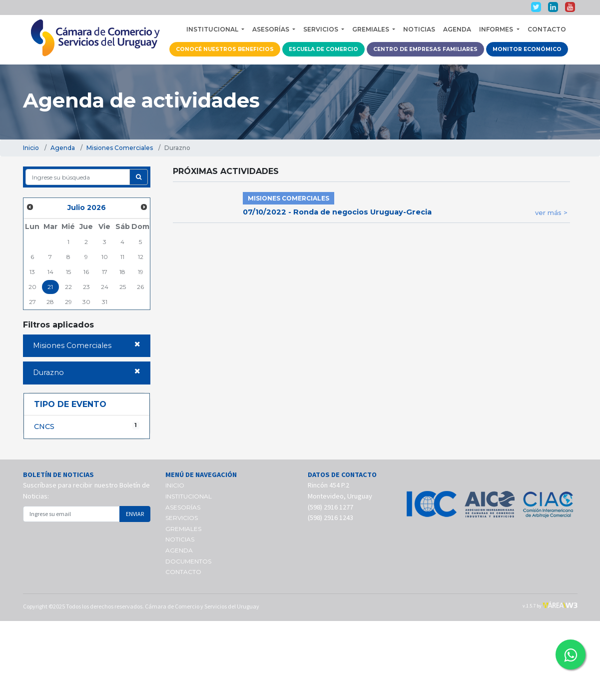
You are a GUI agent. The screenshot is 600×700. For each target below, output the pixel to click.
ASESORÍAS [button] (272, 29)
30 (86, 302)
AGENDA (457, 29)
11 (122, 257)
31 (105, 302)
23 (86, 287)
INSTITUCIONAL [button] (213, 29)
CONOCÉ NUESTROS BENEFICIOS (225, 49)
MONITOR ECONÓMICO (527, 49)
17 (105, 272)
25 (123, 287)
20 (32, 287)
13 (32, 272)
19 (141, 272)
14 (50, 272)
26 (140, 287)
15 (68, 272)
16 (86, 272)
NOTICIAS (419, 29)
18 (122, 272)
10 (105, 257)
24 (105, 287)
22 (68, 287)
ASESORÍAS (183, 507)
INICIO (175, 485)
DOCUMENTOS (188, 561)
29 (68, 302)
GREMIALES (183, 529)
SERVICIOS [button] (321, 29)
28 (50, 302)
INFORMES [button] (497, 29)
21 (50, 287)
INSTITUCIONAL (189, 496)
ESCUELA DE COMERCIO (323, 49)
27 (32, 302)
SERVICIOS (182, 518)
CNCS (87, 426)
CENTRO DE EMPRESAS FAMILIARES (425, 49)
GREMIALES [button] (371, 29)
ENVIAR (135, 514)
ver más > (551, 212)
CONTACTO (547, 29)
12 (141, 257)
